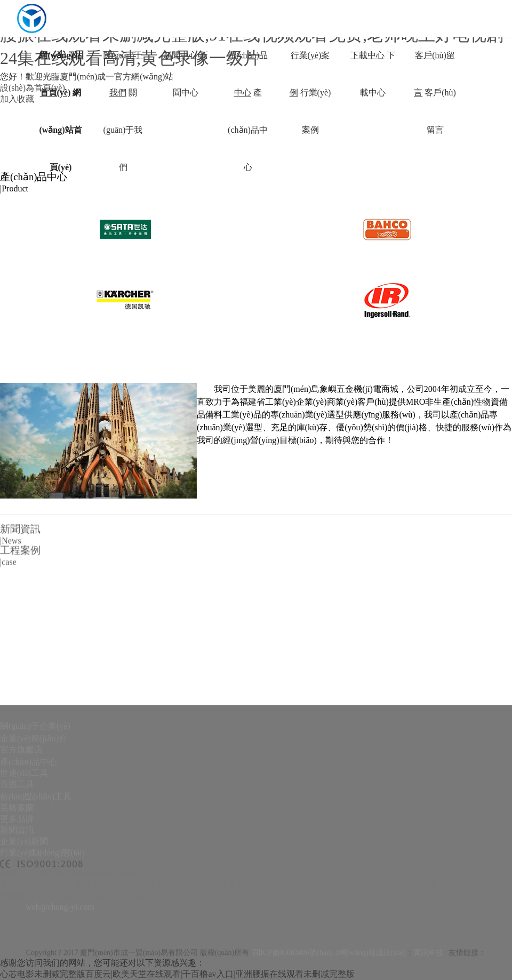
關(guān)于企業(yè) (35, 795)
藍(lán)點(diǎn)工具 (36, 865)
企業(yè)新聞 (24, 910)
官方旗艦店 (21, 818)
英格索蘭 (17, 876)
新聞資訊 (17, 899)
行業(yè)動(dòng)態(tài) (42, 921)
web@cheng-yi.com (60, 975)
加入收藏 (17, 99)
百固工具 (17, 853)
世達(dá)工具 (24, 842)
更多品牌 (17, 887)
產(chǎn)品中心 (29, 830)
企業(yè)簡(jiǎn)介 (34, 807)
